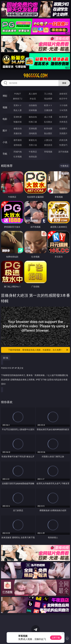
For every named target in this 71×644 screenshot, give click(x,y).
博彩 (5, 96)
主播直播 (48, 110)
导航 (5, 154)
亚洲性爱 (18, 117)
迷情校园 (18, 145)
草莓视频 (48, 152)
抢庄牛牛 (63, 99)
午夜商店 (33, 152)
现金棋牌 (48, 99)
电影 (5, 119)
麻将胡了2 (18, 99)
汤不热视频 (63, 152)
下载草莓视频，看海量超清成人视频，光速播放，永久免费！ (38, 350)
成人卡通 (48, 117)
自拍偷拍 (33, 105)
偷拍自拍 (33, 117)
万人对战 (48, 94)
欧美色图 (48, 128)
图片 (5, 131)
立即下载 (56, 638)
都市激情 (18, 140)
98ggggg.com (35, 76)
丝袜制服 (33, 110)
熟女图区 (48, 133)
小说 (5, 142)
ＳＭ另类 (63, 110)
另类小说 (33, 145)
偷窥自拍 (18, 128)
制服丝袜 (18, 122)
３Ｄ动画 (63, 105)
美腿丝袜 (18, 133)
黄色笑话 (48, 145)
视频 (5, 107)
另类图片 (63, 133)
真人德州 (33, 94)
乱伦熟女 (48, 122)
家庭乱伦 (33, 140)
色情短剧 (33, 157)
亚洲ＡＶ (18, 105)
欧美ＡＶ (48, 105)
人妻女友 (48, 140)
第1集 (6, 358)
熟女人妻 (18, 110)
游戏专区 (63, 94)
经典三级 (33, 122)
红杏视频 (18, 157)
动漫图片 (63, 128)
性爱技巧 (63, 145)
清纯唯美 (33, 133)
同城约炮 (18, 152)
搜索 (64, 83)
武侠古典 (63, 140)
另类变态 (63, 122)
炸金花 (33, 99)
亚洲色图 (33, 128)
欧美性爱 (63, 117)
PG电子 (18, 94)
